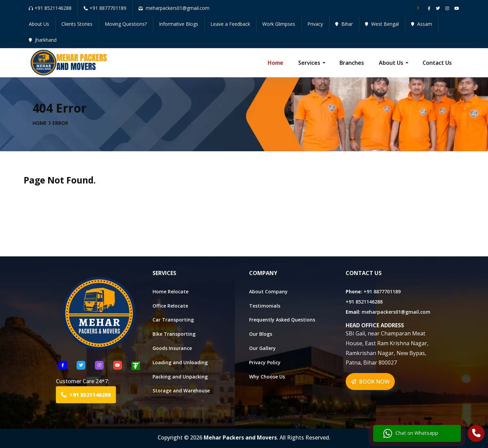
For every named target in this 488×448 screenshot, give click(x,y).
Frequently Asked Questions (282, 320)
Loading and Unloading (180, 362)
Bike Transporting (174, 334)
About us (391, 63)
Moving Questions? (126, 24)
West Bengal (382, 24)
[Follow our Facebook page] (429, 8)
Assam (422, 24)
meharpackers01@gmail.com (396, 312)
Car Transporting (173, 320)
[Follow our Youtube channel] (457, 8)
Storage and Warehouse (181, 391)
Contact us (437, 63)
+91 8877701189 (105, 8)
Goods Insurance (172, 348)
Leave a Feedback (230, 24)
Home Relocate (170, 291)
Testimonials (265, 306)
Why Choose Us (267, 377)
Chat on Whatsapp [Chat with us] (411, 433)
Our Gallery (262, 348)
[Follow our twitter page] (438, 8)
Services (309, 63)
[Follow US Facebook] (63, 365)
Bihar (344, 24)
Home (276, 63)
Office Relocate (170, 306)
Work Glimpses (279, 24)
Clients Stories (77, 24)
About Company (268, 291)
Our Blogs (261, 334)
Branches (352, 63)
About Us (39, 24)
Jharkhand (43, 40)
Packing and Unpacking (180, 377)
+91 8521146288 (50, 8)
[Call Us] (476, 434)
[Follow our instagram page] (447, 8)
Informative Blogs (179, 24)
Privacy (315, 24)
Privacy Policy (265, 362)
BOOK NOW (370, 382)
